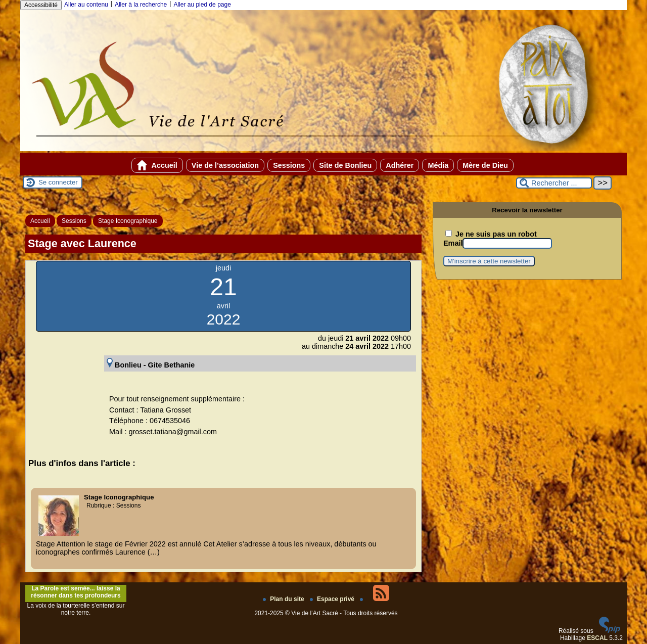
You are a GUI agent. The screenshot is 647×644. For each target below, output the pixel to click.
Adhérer (400, 165)
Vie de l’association (225, 165)
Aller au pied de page (202, 5)
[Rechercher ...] (554, 183)
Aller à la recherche (141, 5)
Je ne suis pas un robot (491, 234)
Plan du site (284, 599)
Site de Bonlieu (345, 165)
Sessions (289, 165)
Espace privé (333, 599)
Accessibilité (41, 5)
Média (438, 165)
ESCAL (597, 638)
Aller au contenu (86, 5)
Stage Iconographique (128, 221)
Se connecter (58, 182)
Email (453, 243)
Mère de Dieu (485, 165)
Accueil (157, 165)
